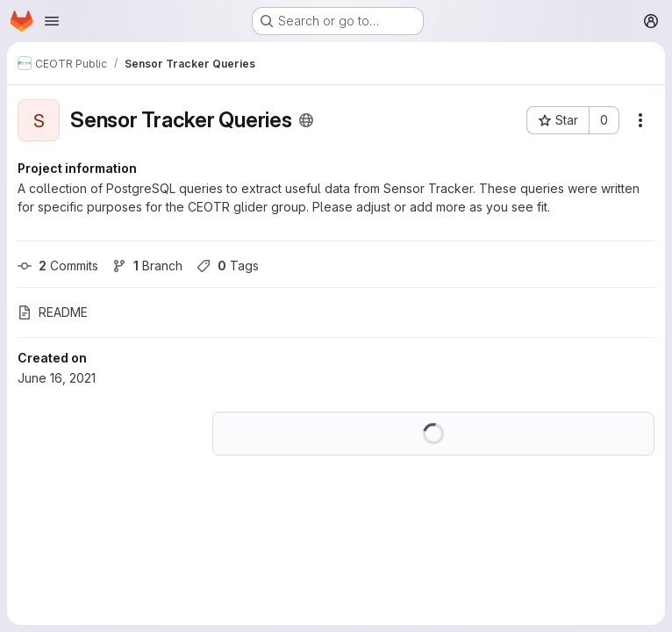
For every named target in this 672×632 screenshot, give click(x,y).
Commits (58, 266)
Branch (147, 266)
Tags (228, 266)
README (53, 312)
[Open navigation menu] (52, 21)
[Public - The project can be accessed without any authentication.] (306, 120)
